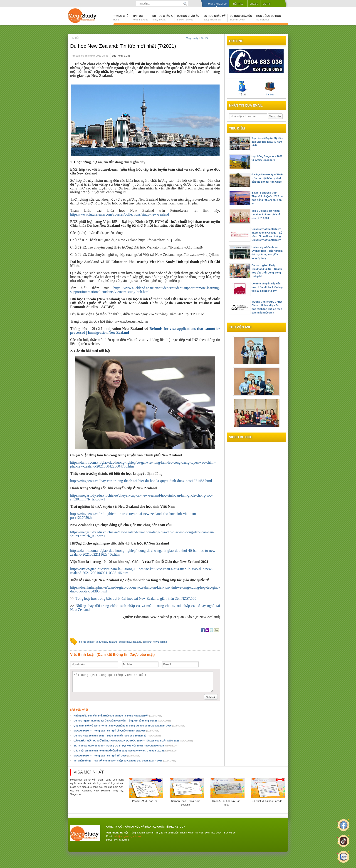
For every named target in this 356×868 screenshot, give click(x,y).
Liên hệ (267, 4)
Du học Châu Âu (188, 18)
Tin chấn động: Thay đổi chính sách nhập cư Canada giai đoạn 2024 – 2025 (125, 761)
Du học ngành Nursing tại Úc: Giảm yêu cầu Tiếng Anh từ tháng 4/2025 (122, 721)
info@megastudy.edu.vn (127, 836)
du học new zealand (130, 642)
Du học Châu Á (163, 18)
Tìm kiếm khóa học (216, 4)
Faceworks (123, 840)
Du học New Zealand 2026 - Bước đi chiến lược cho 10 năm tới (117, 736)
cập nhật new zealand (155, 642)
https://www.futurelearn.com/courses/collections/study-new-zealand (120, 214)
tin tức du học (87, 642)
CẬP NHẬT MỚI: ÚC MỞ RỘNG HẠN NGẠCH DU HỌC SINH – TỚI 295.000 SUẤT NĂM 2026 (133, 741)
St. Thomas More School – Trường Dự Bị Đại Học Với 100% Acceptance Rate (125, 746)
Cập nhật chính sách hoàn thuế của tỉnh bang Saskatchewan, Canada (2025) (125, 751)
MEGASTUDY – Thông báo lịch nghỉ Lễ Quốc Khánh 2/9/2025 (116, 731)
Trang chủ (121, 18)
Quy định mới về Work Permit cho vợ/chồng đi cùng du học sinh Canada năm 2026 (129, 726)
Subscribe (275, 116)
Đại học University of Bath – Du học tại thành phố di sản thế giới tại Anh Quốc (267, 178)
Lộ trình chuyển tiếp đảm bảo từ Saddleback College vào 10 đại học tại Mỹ (267, 287)
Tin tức (140, 18)
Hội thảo (238, 4)
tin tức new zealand (107, 642)
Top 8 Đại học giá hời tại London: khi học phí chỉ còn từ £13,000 (266, 214)
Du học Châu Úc (241, 18)
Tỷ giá (243, 88)
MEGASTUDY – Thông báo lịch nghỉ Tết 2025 (107, 756)
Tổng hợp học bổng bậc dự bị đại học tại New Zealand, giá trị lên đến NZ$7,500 (136, 598)
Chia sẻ (254, 4)
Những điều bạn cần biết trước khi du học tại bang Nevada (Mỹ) (118, 716)
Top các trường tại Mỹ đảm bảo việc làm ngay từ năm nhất (267, 142)
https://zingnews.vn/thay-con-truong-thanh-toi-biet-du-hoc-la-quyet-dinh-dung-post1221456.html (141, 481)
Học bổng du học (269, 18)
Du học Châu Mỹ (214, 18)
